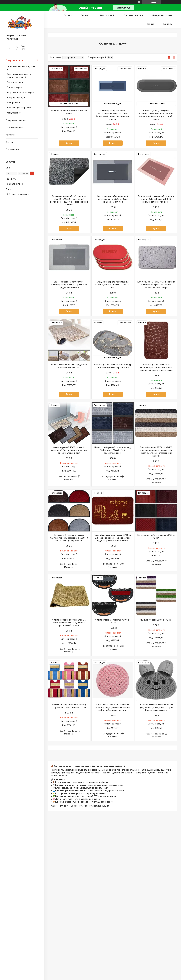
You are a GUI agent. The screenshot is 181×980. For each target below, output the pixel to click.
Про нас (150, 24)
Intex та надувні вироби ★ (19, 108)
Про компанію (12, 149)
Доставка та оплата (133, 15)
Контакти (10, 135)
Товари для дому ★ (16, 98)
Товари (85, 15)
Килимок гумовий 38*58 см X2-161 (156, 620)
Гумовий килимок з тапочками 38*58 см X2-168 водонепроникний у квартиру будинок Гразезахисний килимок (113, 538)
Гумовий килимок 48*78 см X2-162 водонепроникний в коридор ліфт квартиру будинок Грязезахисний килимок (156, 452)
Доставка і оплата (14, 128)
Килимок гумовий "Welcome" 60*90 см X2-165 (69, 112)
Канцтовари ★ (14, 113)
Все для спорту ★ (15, 82)
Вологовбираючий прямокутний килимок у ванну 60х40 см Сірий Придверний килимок (113, 199)
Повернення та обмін (16, 120)
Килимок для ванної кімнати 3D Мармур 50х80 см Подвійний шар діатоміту (113, 366)
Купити (69, 143)
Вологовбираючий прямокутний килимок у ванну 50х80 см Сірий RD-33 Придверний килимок (69, 285)
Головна (68, 15)
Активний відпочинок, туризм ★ (21, 68)
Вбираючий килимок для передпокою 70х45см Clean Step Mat (69, 366)
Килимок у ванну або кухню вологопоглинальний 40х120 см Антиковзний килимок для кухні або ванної (113, 115)
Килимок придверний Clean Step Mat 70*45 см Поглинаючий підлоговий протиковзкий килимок (69, 623)
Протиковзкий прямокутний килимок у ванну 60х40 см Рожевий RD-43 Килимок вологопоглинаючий (156, 199)
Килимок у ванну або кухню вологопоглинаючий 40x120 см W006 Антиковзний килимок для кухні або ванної (156, 115)
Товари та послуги (15, 60)
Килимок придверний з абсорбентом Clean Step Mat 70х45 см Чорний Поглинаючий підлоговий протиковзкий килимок (69, 200)
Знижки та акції (107, 15)
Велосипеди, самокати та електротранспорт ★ (19, 76)
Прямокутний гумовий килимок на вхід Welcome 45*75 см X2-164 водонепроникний (113, 450)
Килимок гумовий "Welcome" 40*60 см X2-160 (113, 621)
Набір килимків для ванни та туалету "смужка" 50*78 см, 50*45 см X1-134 (69, 706)
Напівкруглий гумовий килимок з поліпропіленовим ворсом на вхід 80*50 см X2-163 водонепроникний (69, 538)
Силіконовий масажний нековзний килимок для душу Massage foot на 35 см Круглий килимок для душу (113, 707)
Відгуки (9, 142)
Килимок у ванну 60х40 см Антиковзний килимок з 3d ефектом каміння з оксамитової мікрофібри (156, 285)
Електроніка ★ (14, 102)
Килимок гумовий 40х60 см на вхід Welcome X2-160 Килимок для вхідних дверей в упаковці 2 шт (69, 450)
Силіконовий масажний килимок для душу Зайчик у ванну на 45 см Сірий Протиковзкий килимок (156, 707)
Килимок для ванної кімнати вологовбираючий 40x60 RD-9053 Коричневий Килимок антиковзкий (156, 367)
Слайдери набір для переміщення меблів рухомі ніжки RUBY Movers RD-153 (113, 285)
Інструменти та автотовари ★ (21, 92)
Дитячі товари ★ (15, 87)
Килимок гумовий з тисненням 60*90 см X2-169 (156, 536)
